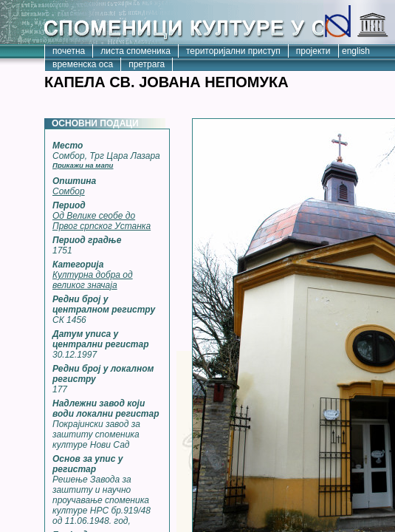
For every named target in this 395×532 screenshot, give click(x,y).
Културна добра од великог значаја (93, 280)
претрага (147, 64)
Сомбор (69, 191)
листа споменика (135, 51)
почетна (69, 51)
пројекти (313, 51)
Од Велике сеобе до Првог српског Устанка (102, 221)
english (356, 51)
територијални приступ (233, 51)
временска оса (83, 64)
